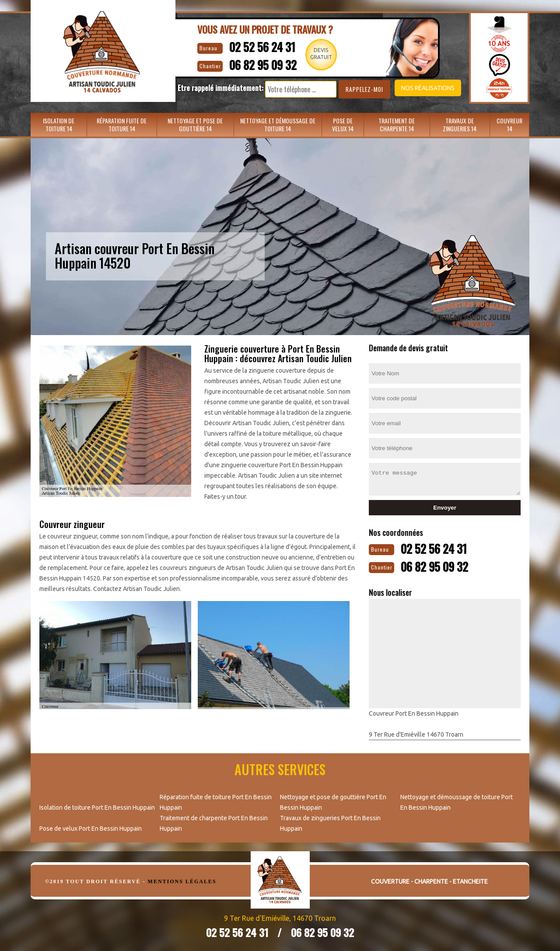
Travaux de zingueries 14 (460, 124)
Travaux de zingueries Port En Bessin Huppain (330, 822)
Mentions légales (182, 881)
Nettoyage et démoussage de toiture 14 (278, 124)
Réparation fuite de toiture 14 (122, 124)
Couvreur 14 (509, 124)
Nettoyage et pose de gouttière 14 (195, 124)
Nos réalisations (417, 88)
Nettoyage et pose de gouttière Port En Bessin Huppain (333, 801)
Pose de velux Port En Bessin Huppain (91, 828)
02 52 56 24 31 (257, 46)
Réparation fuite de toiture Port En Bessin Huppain (216, 801)
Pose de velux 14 (343, 124)
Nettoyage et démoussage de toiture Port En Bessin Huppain (457, 801)
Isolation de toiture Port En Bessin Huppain (97, 807)
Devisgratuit (323, 54)
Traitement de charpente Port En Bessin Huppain (214, 822)
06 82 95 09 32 (259, 64)
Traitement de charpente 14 (397, 124)
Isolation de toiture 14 (59, 124)
